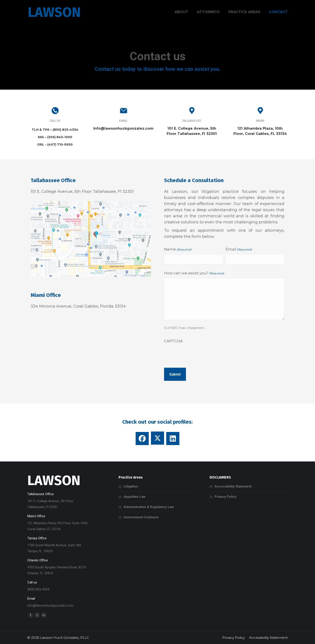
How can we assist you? (194, 273)
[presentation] (197, 354)
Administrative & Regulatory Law (149, 507)
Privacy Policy (226, 497)
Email (239, 250)
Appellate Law (135, 497)
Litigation (131, 486)
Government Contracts (141, 517)
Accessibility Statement (233, 486)
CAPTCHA (173, 341)
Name (178, 250)
